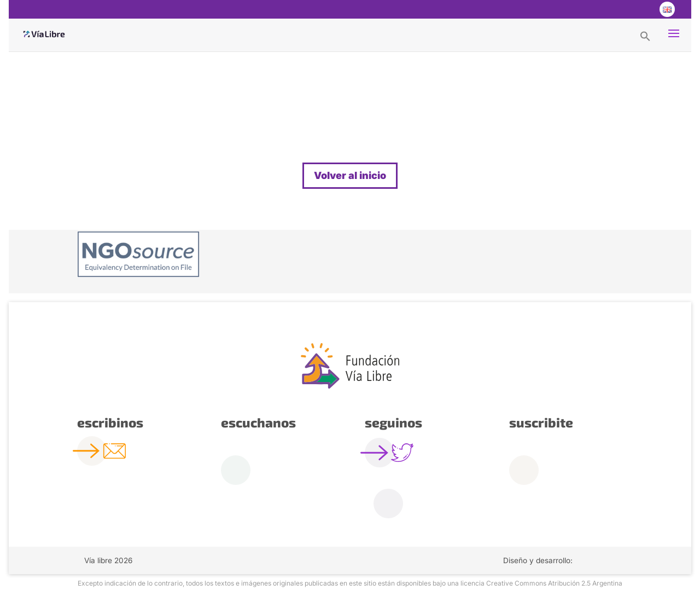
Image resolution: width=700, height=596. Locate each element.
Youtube (644, 9)
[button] (645, 36)
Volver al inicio (350, 175)
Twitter (622, 9)
